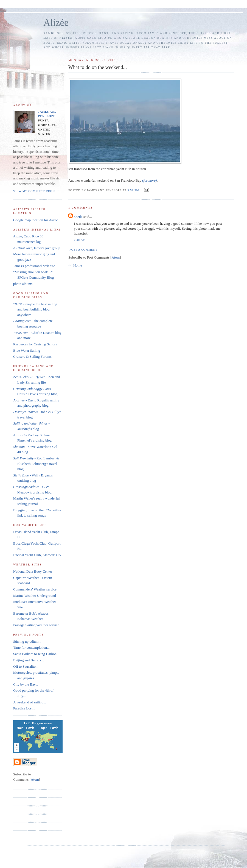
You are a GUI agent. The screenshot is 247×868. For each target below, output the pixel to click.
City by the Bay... (26, 684)
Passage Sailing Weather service (36, 625)
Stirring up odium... (27, 641)
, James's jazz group (37, 248)
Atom (116, 257)
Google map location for (35, 220)
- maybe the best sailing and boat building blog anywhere (35, 309)
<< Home (75, 265)
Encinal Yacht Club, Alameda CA (37, 555)
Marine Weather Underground (35, 596)
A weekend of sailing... (30, 702)
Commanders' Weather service (35, 589)
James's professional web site (34, 266)
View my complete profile (36, 191)
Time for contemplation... (31, 647)
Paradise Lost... (24, 708)
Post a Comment (83, 250)
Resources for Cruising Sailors (35, 344)
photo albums (23, 284)
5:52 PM (134, 190)
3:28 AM (80, 240)
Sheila (78, 217)
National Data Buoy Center (33, 571)
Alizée (56, 23)
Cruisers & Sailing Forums (32, 357)
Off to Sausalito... (26, 666)
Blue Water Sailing (27, 350)
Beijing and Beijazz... (29, 660)
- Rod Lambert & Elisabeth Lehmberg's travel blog (36, 464)
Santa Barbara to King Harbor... (36, 654)
